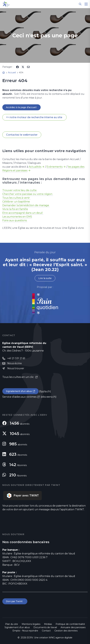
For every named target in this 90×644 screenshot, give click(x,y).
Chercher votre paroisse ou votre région (28, 194)
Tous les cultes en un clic (18, 377)
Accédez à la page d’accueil (21, 107)
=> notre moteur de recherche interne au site (34, 117)
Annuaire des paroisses (73, 627)
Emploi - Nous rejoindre (25, 631)
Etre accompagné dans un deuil (23, 213)
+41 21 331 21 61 (16, 358)
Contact (46, 631)
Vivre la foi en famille (15, 209)
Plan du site (12, 624)
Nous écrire (15, 363)
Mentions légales (31, 624)
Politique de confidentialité (70, 624)
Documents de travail (45, 627)
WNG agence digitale (61, 638)
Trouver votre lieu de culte (20, 190)
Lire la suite (45, 278)
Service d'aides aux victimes (19, 397)
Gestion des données (66, 631)
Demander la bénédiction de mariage (26, 205)
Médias (48, 624)
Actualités (35, 167)
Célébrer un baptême (16, 202)
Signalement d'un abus (19, 391)
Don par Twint (15, 601)
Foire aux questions (15, 220)
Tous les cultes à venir (16, 198)
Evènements (55, 167)
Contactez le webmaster (22, 135)
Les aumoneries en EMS (17, 217)
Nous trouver (16, 368)
